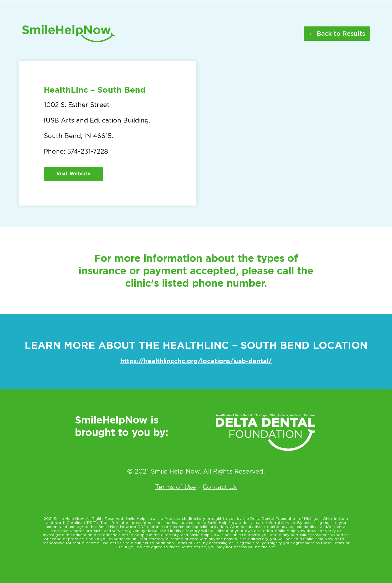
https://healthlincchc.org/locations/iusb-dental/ (196, 361)
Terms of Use (175, 487)
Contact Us (220, 487)
